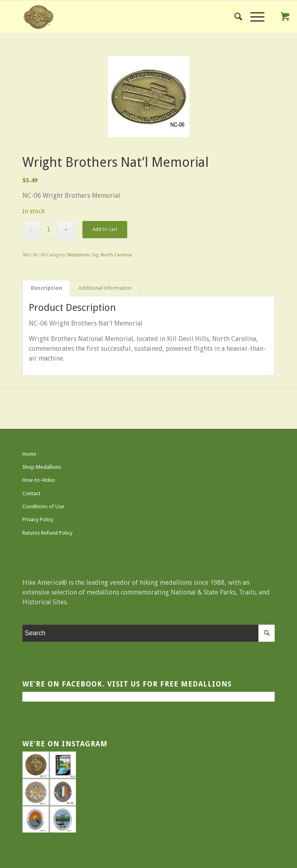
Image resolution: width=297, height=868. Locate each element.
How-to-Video (39, 480)
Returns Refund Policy (47, 533)
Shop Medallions (42, 467)
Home (29, 454)
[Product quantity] (49, 230)
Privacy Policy (38, 519)
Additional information (105, 288)
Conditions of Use (43, 506)
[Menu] (253, 17)
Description (47, 288)
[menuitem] (234, 17)
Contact (31, 493)
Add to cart (105, 230)
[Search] (234, 17)
